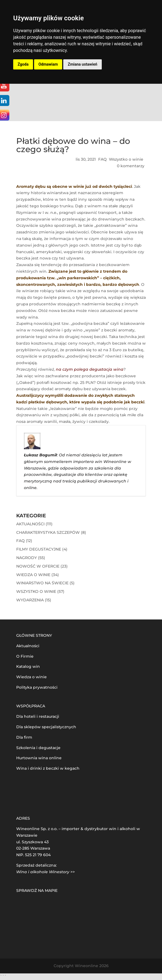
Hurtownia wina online (39, 758)
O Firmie (25, 656)
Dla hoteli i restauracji (38, 716)
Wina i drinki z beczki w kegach (48, 768)
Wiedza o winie (33, 575)
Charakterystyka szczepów (48, 532)
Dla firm (24, 737)
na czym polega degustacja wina (90, 369)
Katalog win (28, 666)
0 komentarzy (131, 166)
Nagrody (27, 558)
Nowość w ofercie (38, 566)
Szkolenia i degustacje (38, 748)
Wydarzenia (30, 600)
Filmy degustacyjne (39, 549)
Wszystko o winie (126, 159)
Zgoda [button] (23, 64)
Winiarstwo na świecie (42, 583)
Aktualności (30, 524)
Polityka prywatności (37, 687)
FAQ (102, 159)
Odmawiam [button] (48, 64)
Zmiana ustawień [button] (82, 64)
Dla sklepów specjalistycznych (46, 727)
